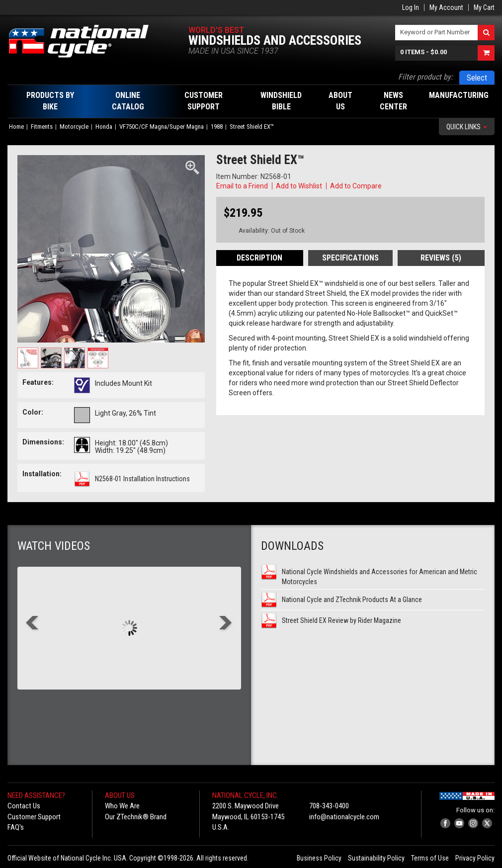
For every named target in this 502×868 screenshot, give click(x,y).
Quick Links (467, 127)
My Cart (484, 7)
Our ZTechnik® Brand (136, 817)
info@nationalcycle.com (344, 817)
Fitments (42, 127)
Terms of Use (430, 858)
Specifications (350, 258)
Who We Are (122, 806)
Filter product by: (425, 77)
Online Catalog (128, 101)
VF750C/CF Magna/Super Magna (162, 127)
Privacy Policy (475, 858)
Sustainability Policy (376, 858)
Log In (411, 7)
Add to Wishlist (299, 186)
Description (259, 258)
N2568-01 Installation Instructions (142, 479)
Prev (33, 624)
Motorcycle (74, 127)
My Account (446, 7)
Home (16, 127)
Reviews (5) (441, 258)
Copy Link (398, 186)
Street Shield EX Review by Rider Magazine (341, 620)
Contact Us (24, 806)
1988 (217, 127)
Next (226, 624)
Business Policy (319, 858)
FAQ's (16, 827)
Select (477, 78)
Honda (104, 127)
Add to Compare (356, 186)
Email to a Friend (242, 186)
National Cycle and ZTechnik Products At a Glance (352, 600)
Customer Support (34, 817)
